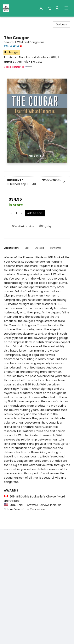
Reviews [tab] (56, 248)
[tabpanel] (37, 388)
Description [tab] (11, 248)
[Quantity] (16, 213)
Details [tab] (40, 248)
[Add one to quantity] (22, 213)
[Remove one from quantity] (11, 213)
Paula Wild (14, 46)
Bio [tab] (27, 248)
